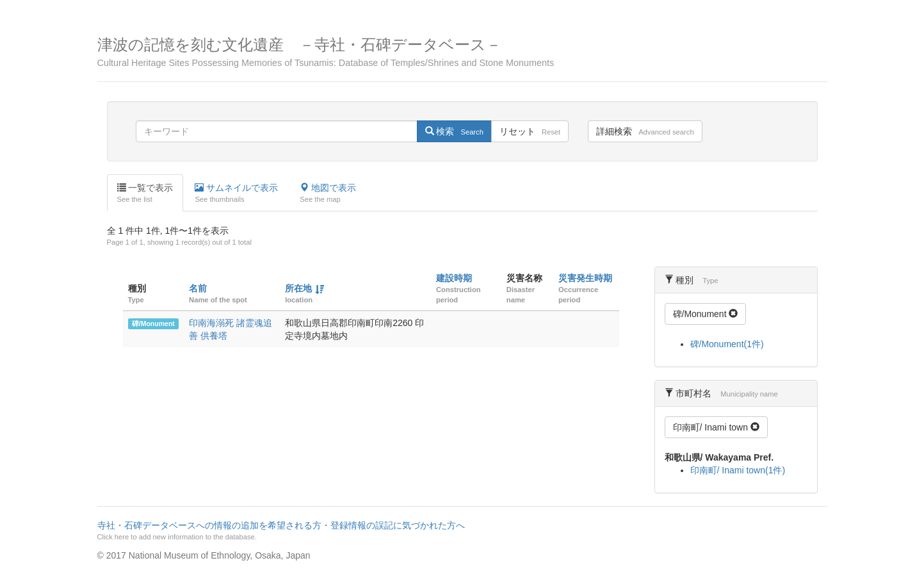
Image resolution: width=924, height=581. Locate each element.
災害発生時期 (585, 278)
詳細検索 (645, 131)
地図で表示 (328, 193)
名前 (198, 288)
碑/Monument (153, 323)
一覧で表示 (145, 193)
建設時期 (454, 278)
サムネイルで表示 (236, 193)
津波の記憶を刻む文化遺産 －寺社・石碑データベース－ (462, 52)
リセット (530, 131)
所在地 (298, 288)
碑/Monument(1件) (727, 344)
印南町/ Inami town (716, 427)
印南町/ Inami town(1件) (738, 470)
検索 (454, 131)
